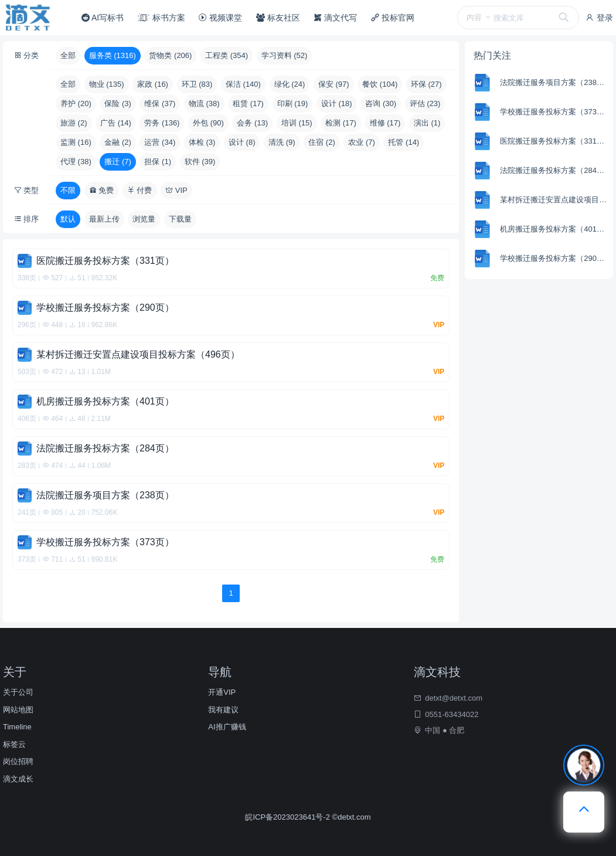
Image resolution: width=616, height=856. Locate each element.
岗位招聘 (18, 761)
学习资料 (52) (285, 55)
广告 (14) (116, 123)
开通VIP (222, 692)
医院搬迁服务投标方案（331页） (555, 141)
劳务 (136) (162, 123)
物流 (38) (204, 103)
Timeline (17, 727)
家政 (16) (153, 84)
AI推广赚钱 (227, 727)
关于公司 (18, 692)
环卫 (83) (197, 84)
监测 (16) (76, 142)
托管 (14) (404, 142)
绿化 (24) (290, 84)
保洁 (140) (243, 84)
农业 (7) (362, 142)
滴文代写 (335, 18)
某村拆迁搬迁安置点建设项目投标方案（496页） (555, 200)
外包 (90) (208, 123)
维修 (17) (385, 123)
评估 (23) (425, 103)
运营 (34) (160, 142)
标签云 (14, 744)
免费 (102, 190)
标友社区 (278, 18)
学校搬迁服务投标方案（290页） (555, 258)
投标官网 (393, 18)
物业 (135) (107, 84)
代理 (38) (76, 162)
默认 (68, 219)
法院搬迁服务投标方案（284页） (555, 170)
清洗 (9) (282, 142)
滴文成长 (18, 779)
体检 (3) (202, 142)
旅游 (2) (74, 123)
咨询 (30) (381, 103)
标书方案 (161, 18)
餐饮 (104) (380, 84)
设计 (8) (242, 142)
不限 (68, 190)
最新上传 (104, 219)
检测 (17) (341, 123)
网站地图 (18, 710)
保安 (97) (334, 84)
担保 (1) (158, 162)
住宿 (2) (322, 142)
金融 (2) (118, 142)
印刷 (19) (293, 103)
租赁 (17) (248, 103)
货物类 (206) (170, 55)
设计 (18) (337, 103)
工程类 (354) (227, 55)
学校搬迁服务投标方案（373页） (555, 112)
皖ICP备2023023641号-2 (288, 817)
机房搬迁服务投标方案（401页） (555, 229)
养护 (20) (76, 103)
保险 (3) (118, 103)
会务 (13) (252, 123)
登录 (599, 18)
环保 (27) (426, 84)
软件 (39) (200, 162)
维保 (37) (160, 103)
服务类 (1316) (113, 55)
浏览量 (144, 219)
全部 (68, 55)
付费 (140, 190)
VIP (176, 190)
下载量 (180, 219)
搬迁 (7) (118, 162)
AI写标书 (103, 18)
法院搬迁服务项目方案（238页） (555, 82)
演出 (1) (427, 123)
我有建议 (223, 710)
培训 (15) (297, 123)
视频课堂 (220, 18)
